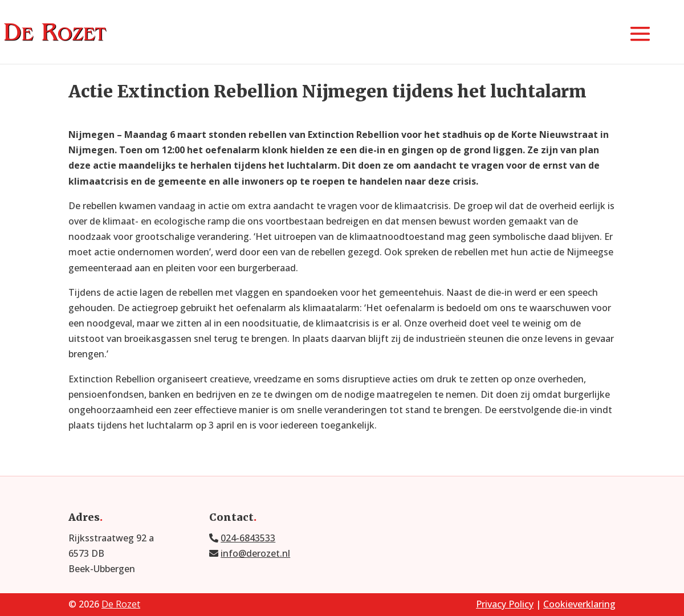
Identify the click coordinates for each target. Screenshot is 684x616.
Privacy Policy (505, 604)
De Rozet (121, 604)
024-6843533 (248, 538)
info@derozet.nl (255, 553)
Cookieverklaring (579, 604)
